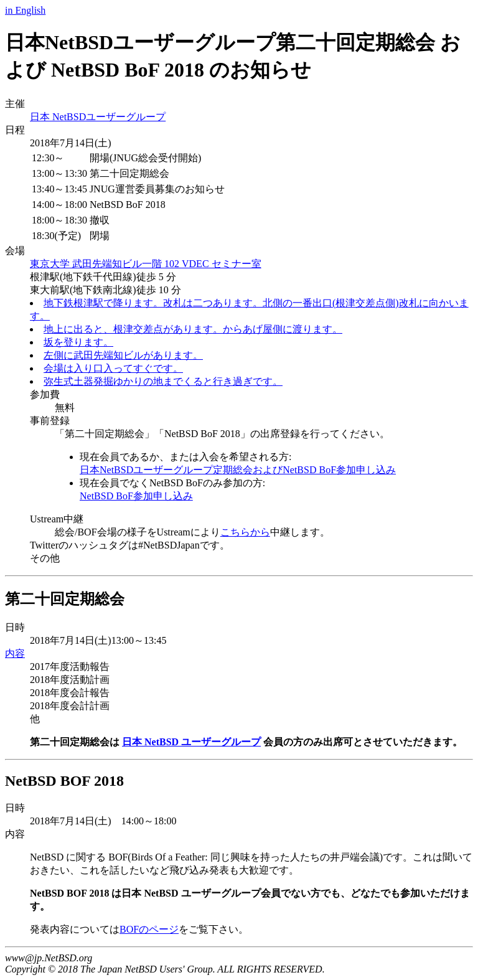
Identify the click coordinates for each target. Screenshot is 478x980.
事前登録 (50, 421)
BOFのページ (149, 929)
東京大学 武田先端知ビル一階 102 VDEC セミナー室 (146, 264)
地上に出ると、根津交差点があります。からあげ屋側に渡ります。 (193, 329)
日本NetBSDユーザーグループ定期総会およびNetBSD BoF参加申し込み (238, 470)
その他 (45, 558)
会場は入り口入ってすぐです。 (113, 368)
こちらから (245, 532)
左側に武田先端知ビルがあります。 (123, 355)
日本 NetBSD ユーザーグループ (191, 742)
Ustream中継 (57, 519)
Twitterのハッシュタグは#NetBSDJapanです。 (130, 545)
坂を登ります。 (78, 342)
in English (25, 10)
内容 (15, 653)
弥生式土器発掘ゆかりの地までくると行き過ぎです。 (163, 381)
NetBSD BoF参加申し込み (136, 496)
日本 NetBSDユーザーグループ (98, 117)
